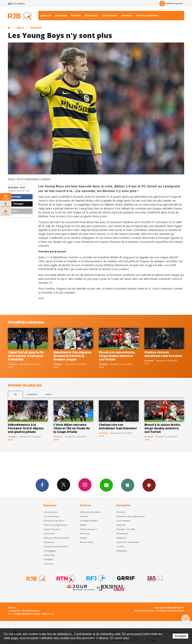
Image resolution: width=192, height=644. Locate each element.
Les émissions (51, 512)
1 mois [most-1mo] (48, 394)
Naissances (49, 542)
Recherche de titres (54, 521)
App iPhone (128, 485)
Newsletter (122, 551)
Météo (83, 525)
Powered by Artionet (144, 611)
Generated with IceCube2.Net (170, 611)
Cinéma (84, 516)
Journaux (61, 15)
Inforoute (85, 533)
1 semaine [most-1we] (32, 394)
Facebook (42, 485)
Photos (76, 15)
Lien (13, 211)
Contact (120, 546)
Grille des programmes (55, 525)
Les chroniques (51, 516)
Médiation (121, 538)
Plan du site (48, 614)
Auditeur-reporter (171, 4)
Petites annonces (89, 529)
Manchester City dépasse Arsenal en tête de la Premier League (72, 356)
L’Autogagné (50, 551)
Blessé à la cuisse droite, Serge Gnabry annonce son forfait (117, 356)
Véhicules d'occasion (90, 512)
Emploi (84, 538)
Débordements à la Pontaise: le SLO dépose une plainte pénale (26, 428)
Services (127, 15)
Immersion (49, 533)
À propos (121, 512)
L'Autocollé (49, 555)
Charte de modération (128, 542)
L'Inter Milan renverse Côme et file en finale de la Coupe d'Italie (72, 428)
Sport (20, 28)
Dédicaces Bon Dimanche (57, 538)
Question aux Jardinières (56, 546)
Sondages (48, 559)
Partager (15, 197)
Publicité (121, 525)
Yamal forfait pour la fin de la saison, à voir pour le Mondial (26, 356)
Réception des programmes (130, 516)
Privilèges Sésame (89, 521)
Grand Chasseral (52, 529)
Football (36, 28)
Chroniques (110, 15)
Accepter (180, 636)
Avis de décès (87, 542)
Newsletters (106, 485)
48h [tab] (15, 394)
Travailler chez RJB (126, 529)
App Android (149, 485)
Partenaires (122, 533)
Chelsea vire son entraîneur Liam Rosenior (163, 354)
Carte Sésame (123, 521)
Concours (48, 564)
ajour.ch (46, 15)
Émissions (91, 15)
